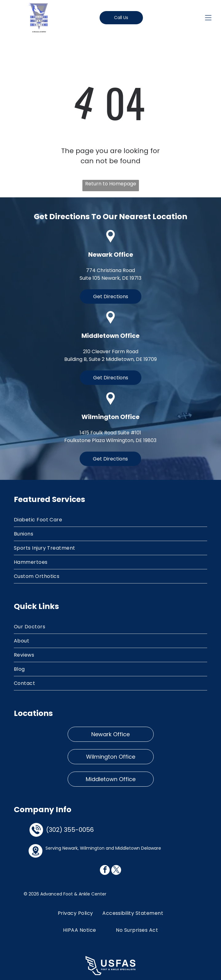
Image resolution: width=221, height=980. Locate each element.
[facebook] (105, 871)
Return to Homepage (111, 184)
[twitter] (116, 871)
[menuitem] (111, 520)
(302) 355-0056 (70, 830)
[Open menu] (208, 18)
